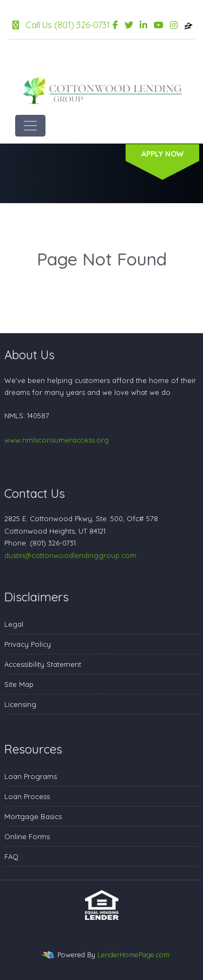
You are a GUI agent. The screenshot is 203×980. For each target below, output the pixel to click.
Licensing (20, 704)
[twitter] (129, 25)
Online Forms (27, 836)
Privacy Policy (28, 644)
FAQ (11, 856)
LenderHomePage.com (133, 955)
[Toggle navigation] (30, 126)
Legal (14, 624)
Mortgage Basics (33, 816)
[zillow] (188, 25)
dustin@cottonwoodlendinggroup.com (70, 555)
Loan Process (27, 796)
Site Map (19, 684)
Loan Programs (31, 776)
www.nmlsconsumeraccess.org (57, 440)
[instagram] (174, 25)
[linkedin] (143, 25)
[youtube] (159, 25)
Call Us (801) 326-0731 (61, 25)
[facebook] (115, 25)
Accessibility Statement (43, 664)
